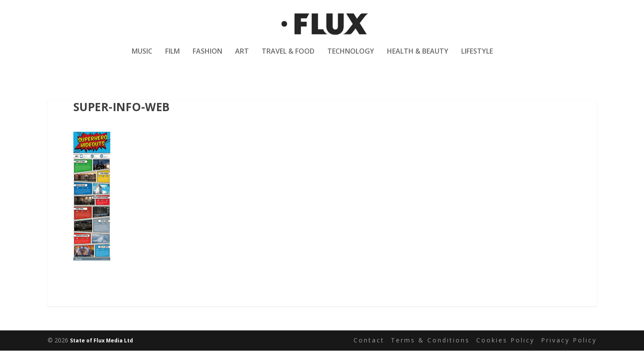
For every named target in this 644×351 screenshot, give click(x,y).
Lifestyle (477, 57)
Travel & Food (288, 57)
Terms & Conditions (430, 340)
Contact (369, 340)
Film (172, 57)
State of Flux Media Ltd (101, 341)
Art (242, 57)
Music (142, 57)
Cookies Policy (505, 340)
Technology (351, 57)
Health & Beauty (418, 57)
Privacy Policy (569, 340)
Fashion (207, 57)
